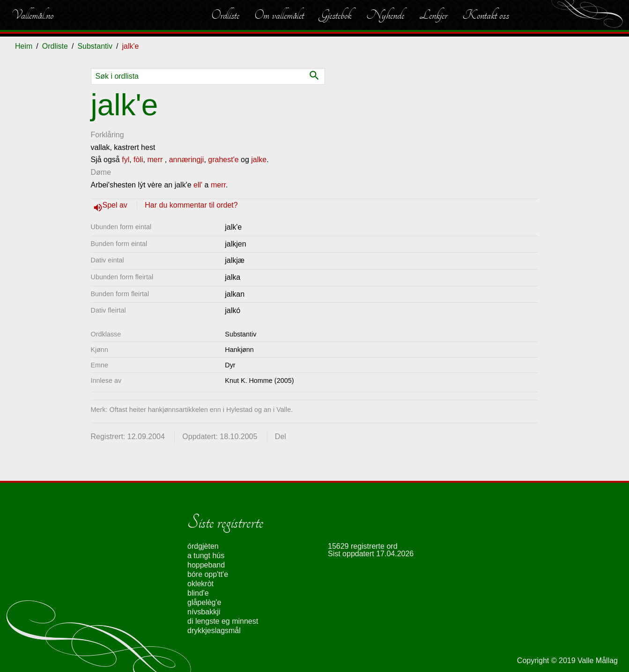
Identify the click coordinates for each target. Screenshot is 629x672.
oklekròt (200, 584)
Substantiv (95, 46)
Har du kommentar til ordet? (191, 205)
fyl (126, 160)
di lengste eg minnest (223, 621)
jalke (259, 160)
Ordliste (225, 15)
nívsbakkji (204, 612)
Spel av (116, 205)
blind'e (198, 593)
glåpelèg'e (204, 602)
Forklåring (107, 135)
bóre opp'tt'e (208, 574)
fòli (138, 160)
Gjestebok (335, 15)
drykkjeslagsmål (214, 631)
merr (155, 160)
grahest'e (223, 160)
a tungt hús (206, 556)
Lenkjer (433, 15)
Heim (24, 46)
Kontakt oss (486, 15)
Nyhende (385, 15)
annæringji (187, 160)
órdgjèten (203, 546)
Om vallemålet (279, 15)
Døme (101, 172)
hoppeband (206, 565)
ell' (198, 185)
